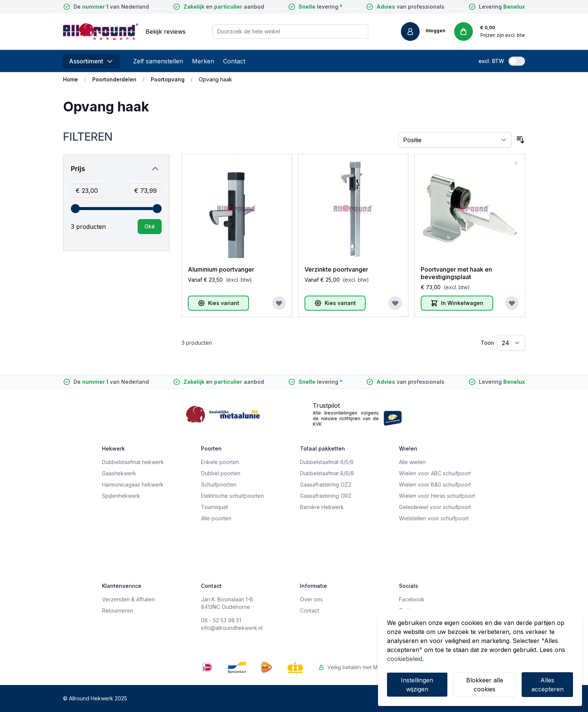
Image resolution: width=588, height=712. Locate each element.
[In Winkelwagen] (457, 303)
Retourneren (118, 611)
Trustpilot (326, 406)
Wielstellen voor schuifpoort (434, 518)
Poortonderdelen (114, 79)
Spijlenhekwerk (121, 496)
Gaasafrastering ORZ (326, 496)
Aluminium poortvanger (221, 269)
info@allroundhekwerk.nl (232, 628)
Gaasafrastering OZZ (326, 484)
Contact (234, 61)
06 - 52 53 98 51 (221, 620)
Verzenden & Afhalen (128, 599)
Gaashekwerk (119, 473)
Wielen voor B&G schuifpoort (435, 484)
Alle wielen (412, 462)
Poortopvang (168, 79)
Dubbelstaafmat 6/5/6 (327, 462)
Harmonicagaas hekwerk (133, 484)
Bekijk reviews (166, 32)
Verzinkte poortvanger (336, 269)
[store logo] (100, 32)
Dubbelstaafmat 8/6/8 (327, 473)
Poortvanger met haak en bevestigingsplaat (456, 273)
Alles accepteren (547, 685)
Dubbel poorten (221, 473)
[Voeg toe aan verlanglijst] (279, 303)
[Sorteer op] (455, 140)
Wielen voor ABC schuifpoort (435, 473)
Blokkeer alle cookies (485, 685)
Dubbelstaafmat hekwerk (133, 462)
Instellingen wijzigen (417, 685)
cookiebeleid (405, 659)
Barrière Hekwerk (322, 507)
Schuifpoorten (219, 484)
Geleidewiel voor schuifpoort (435, 507)
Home (70, 79)
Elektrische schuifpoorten (232, 496)
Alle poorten (216, 518)
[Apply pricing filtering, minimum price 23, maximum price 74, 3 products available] (150, 227)
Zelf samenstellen (158, 61)
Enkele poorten (220, 462)
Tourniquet (214, 507)
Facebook (412, 599)
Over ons (311, 599)
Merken (203, 61)
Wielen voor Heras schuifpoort (437, 496)
